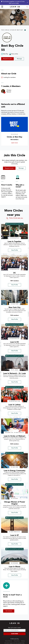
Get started (9, 611)
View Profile (15, 250)
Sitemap (23, 641)
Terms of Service (9, 641)
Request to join (7, 59)
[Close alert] (27, 2)
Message (19, 59)
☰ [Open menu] (2, 7)
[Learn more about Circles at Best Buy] (14, 124)
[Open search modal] (27, 7)
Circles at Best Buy (14, 137)
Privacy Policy (17, 641)
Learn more (16, 143)
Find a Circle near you (14, 218)
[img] (14, 232)
